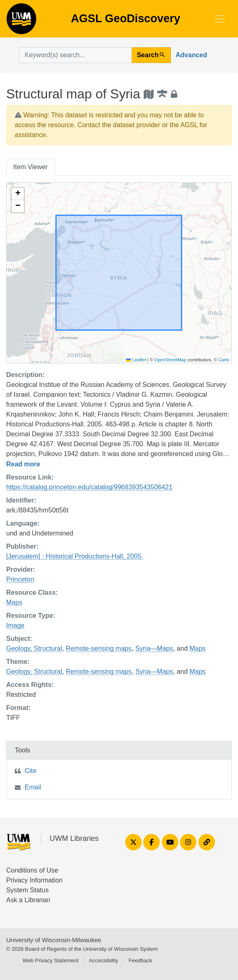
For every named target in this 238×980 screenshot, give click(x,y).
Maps (14, 602)
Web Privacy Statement (51, 960)
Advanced (191, 55)
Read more (23, 464)
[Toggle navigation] (220, 19)
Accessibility (104, 960)
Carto (224, 360)
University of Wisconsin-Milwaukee (54, 940)
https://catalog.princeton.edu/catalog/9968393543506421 (89, 487)
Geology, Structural (34, 648)
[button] (18, 194)
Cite (30, 771)
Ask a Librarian (28, 900)
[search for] (76, 55)
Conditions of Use (32, 870)
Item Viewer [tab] (30, 167)
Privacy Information (34, 880)
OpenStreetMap (170, 360)
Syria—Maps (154, 648)
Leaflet (136, 360)
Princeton (20, 579)
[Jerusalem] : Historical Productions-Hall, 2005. (75, 556)
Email (33, 787)
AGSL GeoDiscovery (21, 21)
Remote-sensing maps (99, 648)
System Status (27, 890)
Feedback (140, 960)
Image (15, 625)
